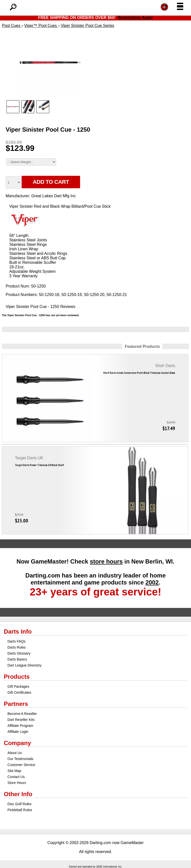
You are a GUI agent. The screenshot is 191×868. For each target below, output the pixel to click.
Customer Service (21, 765)
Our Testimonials (20, 759)
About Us (15, 753)
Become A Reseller (22, 714)
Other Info (18, 794)
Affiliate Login (18, 732)
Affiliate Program (20, 726)
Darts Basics (17, 659)
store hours (106, 561)
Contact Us (16, 777)
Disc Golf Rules (19, 804)
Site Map (14, 771)
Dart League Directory (24, 665)
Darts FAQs (16, 641)
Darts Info (18, 631)
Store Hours (17, 783)
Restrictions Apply (135, 18)
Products (17, 677)
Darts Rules (17, 647)
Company (17, 743)
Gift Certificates (19, 692)
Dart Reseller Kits (21, 720)
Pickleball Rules (20, 810)
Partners (16, 704)
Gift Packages (18, 686)
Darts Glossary (19, 653)
